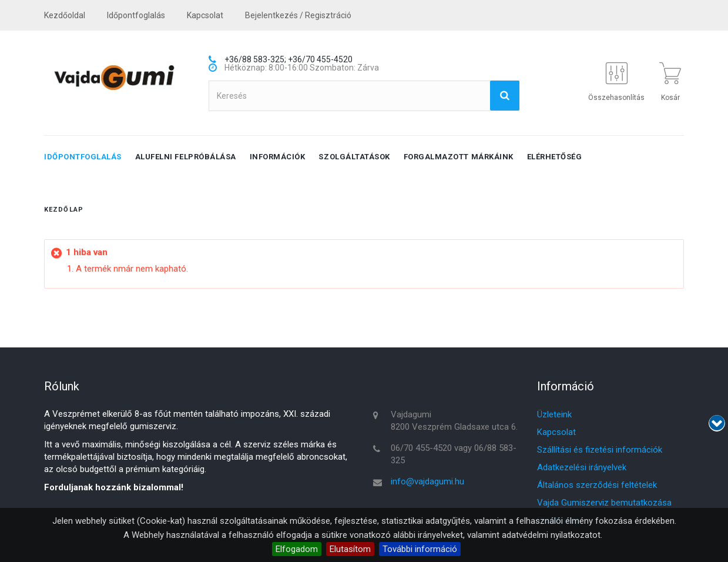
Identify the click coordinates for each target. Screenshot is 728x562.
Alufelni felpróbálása (186, 157)
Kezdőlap (64, 210)
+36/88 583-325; (255, 59)
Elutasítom (350, 549)
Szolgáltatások (354, 157)
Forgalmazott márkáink (459, 157)
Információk (278, 157)
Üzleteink (554, 414)
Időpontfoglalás (136, 15)
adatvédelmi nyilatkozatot (551, 535)
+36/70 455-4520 (320, 59)
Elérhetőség (555, 157)
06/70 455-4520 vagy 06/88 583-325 (454, 454)
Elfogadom (297, 549)
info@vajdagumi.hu (427, 481)
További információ (420, 549)
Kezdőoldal (65, 15)
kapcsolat (205, 15)
